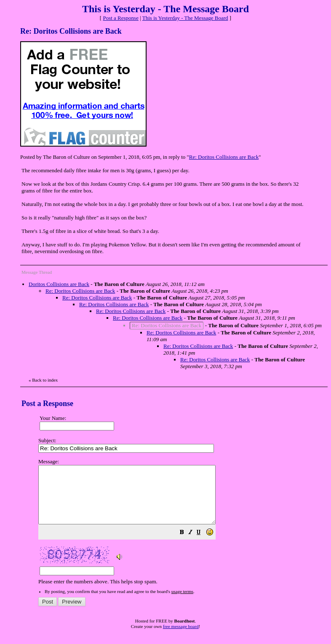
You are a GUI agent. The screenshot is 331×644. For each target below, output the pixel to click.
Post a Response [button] (121, 18)
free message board (181, 638)
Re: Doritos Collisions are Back (224, 157)
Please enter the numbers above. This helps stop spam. (181, 527)
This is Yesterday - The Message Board (185, 18)
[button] (203, 545)
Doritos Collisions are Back (59, 284)
